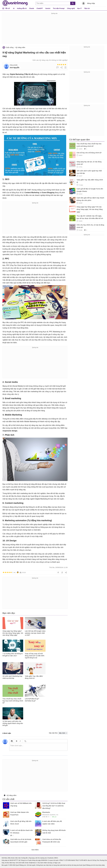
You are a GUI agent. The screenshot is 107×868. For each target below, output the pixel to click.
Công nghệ (71, 8)
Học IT (79, 8)
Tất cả (7, 8)
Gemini (48, 8)
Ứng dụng (32, 858)
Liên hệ (37, 858)
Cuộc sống (10, 47)
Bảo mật (18, 858)
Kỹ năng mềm (20, 47)
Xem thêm (35, 850)
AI (14, 8)
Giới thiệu (4, 858)
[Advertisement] (54, 29)
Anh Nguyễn (15, 68)
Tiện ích (87, 8)
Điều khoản (11, 858)
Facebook (51, 858)
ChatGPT (40, 8)
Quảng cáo (44, 858)
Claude (32, 8)
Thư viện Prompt (59, 8)
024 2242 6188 (20, 863)
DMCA (56, 858)
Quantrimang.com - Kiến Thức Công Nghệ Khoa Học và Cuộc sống (15, 3)
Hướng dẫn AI (22, 8)
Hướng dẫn (24, 858)
